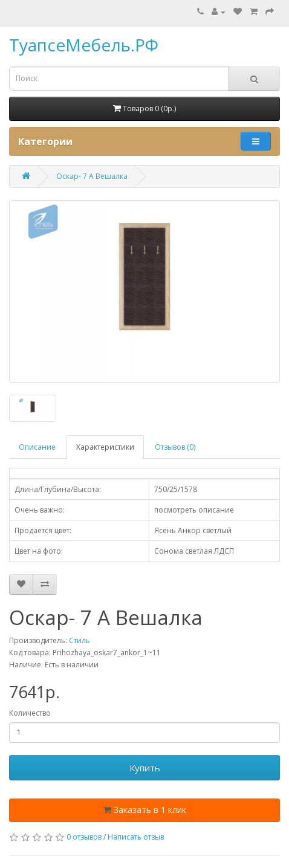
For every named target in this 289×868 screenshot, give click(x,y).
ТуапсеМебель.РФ (84, 45)
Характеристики (105, 447)
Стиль (80, 640)
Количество (30, 713)
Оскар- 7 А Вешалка (92, 176)
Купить (145, 768)
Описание (37, 447)
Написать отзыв (136, 837)
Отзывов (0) (175, 447)
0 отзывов (84, 837)
